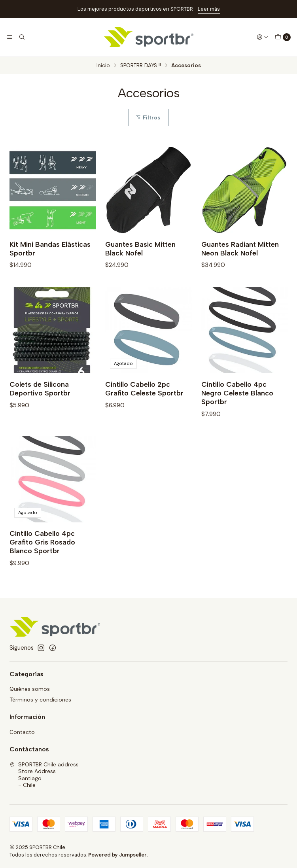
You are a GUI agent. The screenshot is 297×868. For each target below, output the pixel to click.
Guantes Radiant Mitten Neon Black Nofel (240, 249)
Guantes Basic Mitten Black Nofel (140, 249)
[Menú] (9, 37)
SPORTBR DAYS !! (141, 66)
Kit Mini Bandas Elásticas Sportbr (50, 249)
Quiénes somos (30, 689)
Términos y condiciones (40, 700)
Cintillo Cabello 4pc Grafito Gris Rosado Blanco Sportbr (42, 547)
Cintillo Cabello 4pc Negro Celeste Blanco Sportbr (237, 398)
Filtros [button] (148, 117)
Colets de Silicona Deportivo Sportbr (40, 394)
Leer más (209, 9)
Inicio (103, 66)
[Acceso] (263, 37)
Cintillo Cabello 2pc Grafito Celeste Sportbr (144, 394)
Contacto (22, 732)
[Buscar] (21, 37)
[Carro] (283, 37)
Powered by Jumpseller (117, 855)
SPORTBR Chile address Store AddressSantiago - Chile (44, 775)
